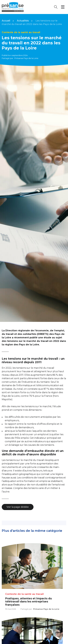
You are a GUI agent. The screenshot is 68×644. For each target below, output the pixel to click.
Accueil (6, 21)
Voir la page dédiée (18, 507)
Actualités (23, 21)
